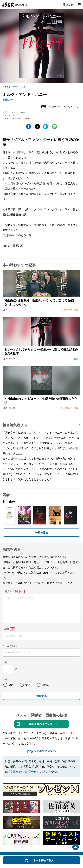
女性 (28, 685)
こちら (38, 583)
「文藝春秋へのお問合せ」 (23, 772)
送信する (42, 696)
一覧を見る (42, 532)
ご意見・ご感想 (11, 591)
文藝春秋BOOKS (14, 5)
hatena (46, 126)
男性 (11, 685)
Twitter (37, 126)
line (54, 126)
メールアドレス (11, 646)
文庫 (23, 87)
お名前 (6, 629)
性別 (5, 679)
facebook (29, 126)
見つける (68, 4)
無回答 (45, 685)
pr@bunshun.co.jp (41, 751)
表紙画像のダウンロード (43, 724)
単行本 (16, 87)
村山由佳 (8, 100)
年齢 (5, 662)
